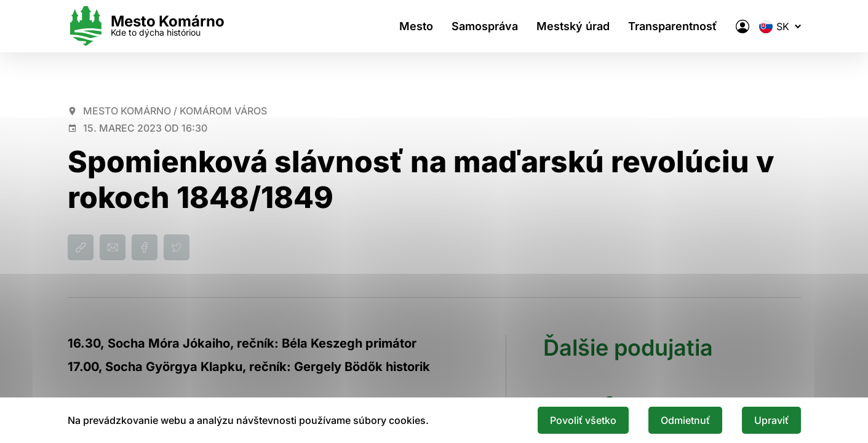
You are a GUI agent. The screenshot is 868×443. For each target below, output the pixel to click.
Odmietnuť (685, 420)
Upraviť (771, 420)
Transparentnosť (673, 26)
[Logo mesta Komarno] (146, 26)
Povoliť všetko (583, 420)
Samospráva (485, 26)
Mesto (416, 26)
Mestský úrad (573, 26)
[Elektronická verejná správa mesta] (743, 26)
